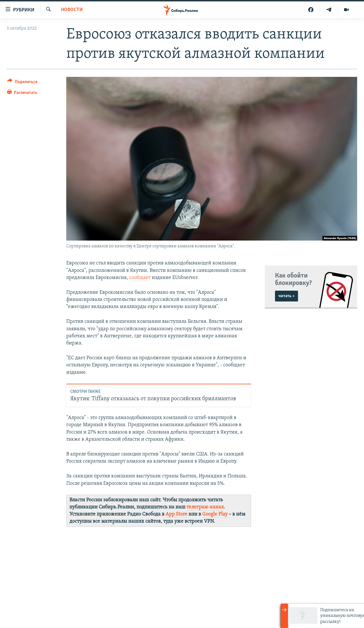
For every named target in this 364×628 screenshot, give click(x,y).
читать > (287, 296)
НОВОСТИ (72, 10)
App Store (176, 514)
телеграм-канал (205, 507)
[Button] (22, 83)
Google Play (215, 514)
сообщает (140, 278)
